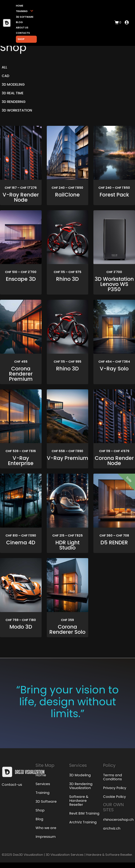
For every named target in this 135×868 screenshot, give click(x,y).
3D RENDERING (14, 102)
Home (20, 6)
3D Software (25, 17)
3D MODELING (13, 84)
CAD (6, 76)
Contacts (23, 33)
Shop (21, 39)
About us (22, 28)
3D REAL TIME (13, 93)
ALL (4, 67)
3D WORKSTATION (17, 110)
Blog (19, 22)
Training (25, 11)
